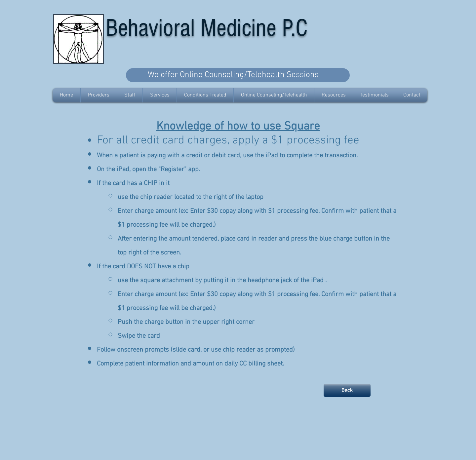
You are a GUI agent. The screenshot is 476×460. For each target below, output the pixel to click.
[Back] (347, 390)
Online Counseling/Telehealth (232, 75)
